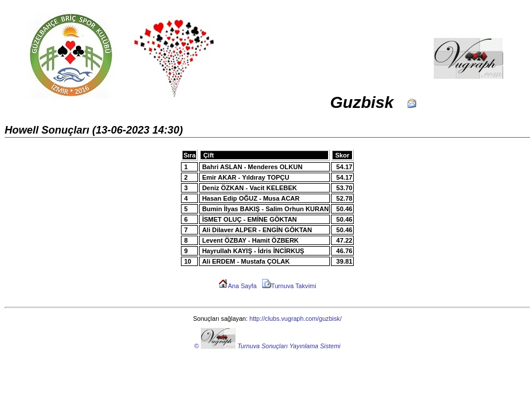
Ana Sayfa (237, 286)
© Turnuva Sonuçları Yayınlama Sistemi (267, 346)
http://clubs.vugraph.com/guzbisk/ (295, 318)
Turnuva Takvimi (289, 286)
